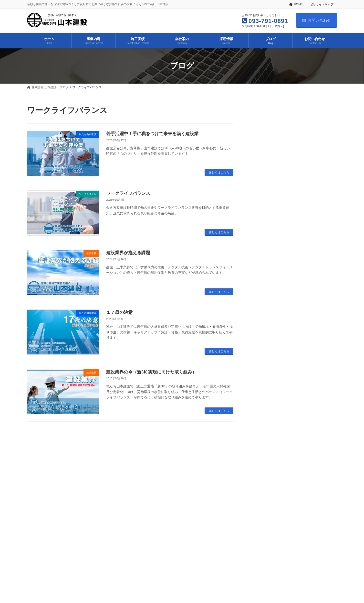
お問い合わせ (317, 20)
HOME (296, 4)
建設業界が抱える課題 (128, 253)
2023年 (260, 355)
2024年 (260, 345)
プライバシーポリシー (156, 503)
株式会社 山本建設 (44, 517)
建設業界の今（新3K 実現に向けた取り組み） (151, 372)
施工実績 (93, 517)
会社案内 (115, 517)
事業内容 (72, 517)
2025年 (260, 336)
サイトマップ (322, 4)
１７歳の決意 (119, 312)
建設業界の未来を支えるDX (296, 239)
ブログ (156, 517)
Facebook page (288, 550)
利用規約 (187, 503)
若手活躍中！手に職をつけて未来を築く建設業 (152, 134)
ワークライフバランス (128, 193)
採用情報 (136, 517)
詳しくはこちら (219, 173)
